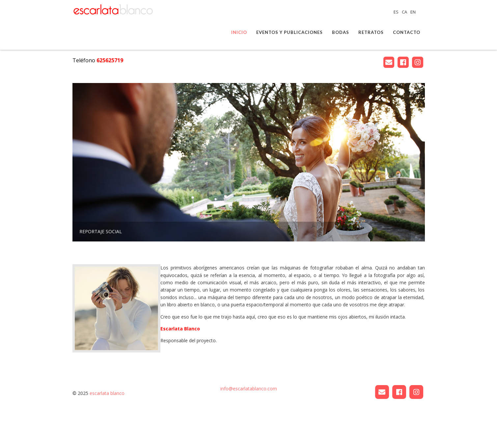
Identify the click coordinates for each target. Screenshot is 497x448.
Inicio (239, 32)
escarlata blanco (107, 433)
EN (413, 12)
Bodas (341, 32)
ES (397, 12)
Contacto (407, 32)
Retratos (371, 32)
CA (405, 12)
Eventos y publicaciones (290, 32)
